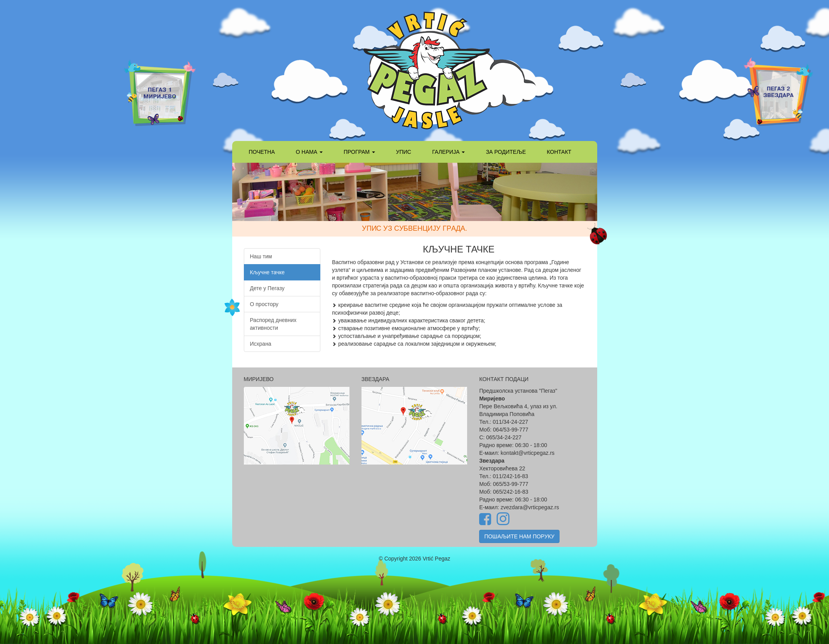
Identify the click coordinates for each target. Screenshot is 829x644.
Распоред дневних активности (273, 324)
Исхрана (261, 344)
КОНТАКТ (559, 152)
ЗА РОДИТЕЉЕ (506, 152)
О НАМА (309, 152)
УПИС (404, 152)
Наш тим (261, 256)
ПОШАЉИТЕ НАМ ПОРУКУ (519, 536)
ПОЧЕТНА (262, 152)
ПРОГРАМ (359, 152)
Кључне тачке (268, 272)
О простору (264, 304)
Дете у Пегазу (267, 288)
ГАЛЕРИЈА (448, 152)
